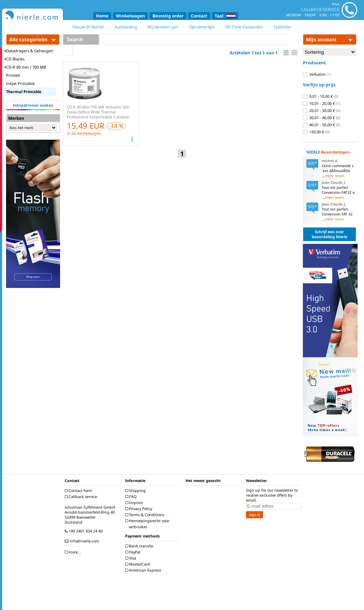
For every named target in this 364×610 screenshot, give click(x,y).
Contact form (79, 491)
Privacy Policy (140, 509)
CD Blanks (14, 59)
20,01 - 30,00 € (322, 111)
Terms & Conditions (146, 515)
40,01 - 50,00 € (322, 125)
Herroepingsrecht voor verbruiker (148, 524)
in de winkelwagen (84, 133)
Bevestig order (168, 16)
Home (102, 16)
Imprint (135, 503)
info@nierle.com (83, 541)
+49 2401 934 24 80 (85, 531)
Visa (132, 558)
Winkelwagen (130, 16)
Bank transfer (140, 546)
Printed (13, 75)
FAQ (132, 497)
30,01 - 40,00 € (322, 118)
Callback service (82, 497)
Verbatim (317, 74)
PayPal (134, 552)
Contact (199, 16)
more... (74, 552)
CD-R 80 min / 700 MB (25, 67)
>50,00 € (316, 132)
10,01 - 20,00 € (322, 103)
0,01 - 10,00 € (320, 96)
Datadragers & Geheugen (29, 51)
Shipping (136, 491)
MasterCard (138, 564)
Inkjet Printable (20, 83)
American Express (144, 570)
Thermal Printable (24, 92)
